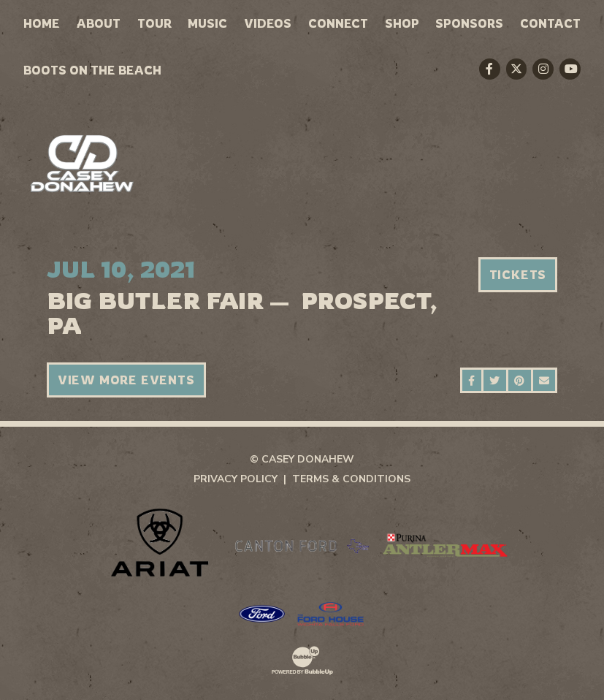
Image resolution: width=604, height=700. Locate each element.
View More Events (126, 380)
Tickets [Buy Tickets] (518, 275)
